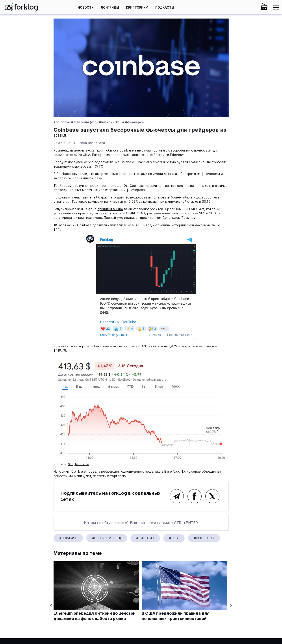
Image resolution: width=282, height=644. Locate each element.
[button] (252, 7)
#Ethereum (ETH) (84, 122)
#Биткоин (107, 122)
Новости (86, 7)
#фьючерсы (135, 122)
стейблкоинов (110, 213)
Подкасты (165, 7)
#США (120, 122)
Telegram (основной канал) (177, 496)
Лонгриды (110, 7)
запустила (143, 150)
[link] (21, 7)
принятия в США (110, 209)
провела (94, 471)
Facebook (195, 496)
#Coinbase (62, 122)
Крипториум (137, 7)
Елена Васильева (91, 143)
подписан (132, 218)
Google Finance (78, 464)
